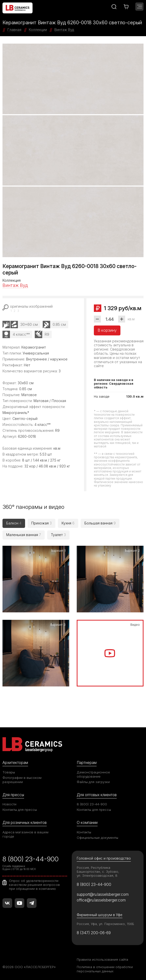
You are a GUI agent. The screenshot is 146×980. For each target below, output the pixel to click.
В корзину (107, 330)
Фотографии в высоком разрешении (22, 780)
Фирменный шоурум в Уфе (100, 915)
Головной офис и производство (104, 858)
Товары (9, 772)
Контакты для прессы (20, 810)
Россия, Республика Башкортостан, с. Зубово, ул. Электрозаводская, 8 (98, 871)
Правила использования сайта (102, 959)
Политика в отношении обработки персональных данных (105, 969)
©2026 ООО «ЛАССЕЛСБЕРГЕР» (29, 967)
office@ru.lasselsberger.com (101, 900)
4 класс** (21, 334)
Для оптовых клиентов (97, 795)
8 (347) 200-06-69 (94, 933)
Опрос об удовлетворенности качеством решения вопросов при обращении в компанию (34, 885)
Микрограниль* (16, 413)
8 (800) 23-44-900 (92, 804)
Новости (9, 804)
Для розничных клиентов (25, 823)
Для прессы (13, 795)
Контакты (84, 832)
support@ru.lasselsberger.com (103, 894)
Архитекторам (15, 763)
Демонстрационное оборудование (93, 774)
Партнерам (87, 763)
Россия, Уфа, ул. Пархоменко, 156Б (105, 924)
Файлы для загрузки (93, 782)
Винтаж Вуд (15, 285)
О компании (87, 823)
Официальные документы (97, 838)
